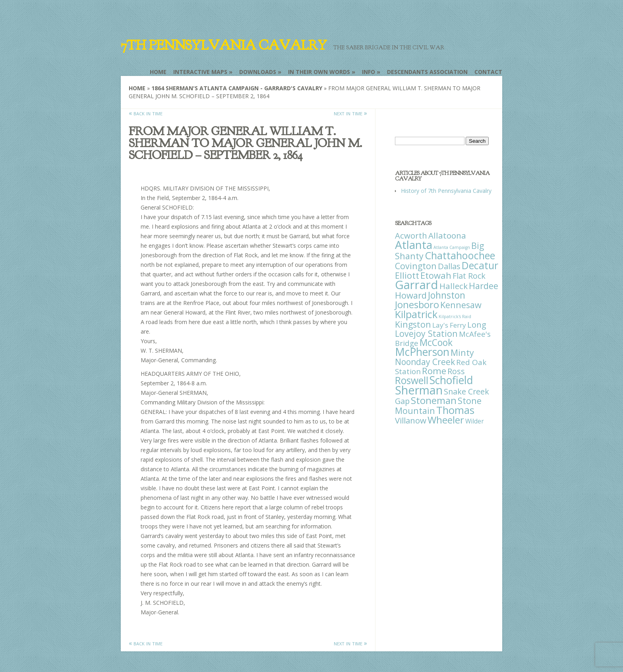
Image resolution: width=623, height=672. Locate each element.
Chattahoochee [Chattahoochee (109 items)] (460, 255)
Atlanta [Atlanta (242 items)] (414, 245)
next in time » (350, 113)
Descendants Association (427, 72)
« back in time (146, 113)
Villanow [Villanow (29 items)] (411, 420)
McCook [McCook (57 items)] (436, 343)
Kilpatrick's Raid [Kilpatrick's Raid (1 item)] (455, 317)
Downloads (258, 72)
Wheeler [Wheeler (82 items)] (446, 420)
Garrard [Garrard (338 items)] (417, 285)
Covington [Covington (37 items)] (416, 266)
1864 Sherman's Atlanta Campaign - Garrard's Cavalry (237, 88)
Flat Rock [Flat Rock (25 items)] (469, 276)
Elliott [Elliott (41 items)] (407, 275)
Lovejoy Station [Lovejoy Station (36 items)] (426, 333)
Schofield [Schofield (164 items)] (451, 380)
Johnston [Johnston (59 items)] (447, 295)
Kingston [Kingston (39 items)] (413, 324)
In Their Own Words (319, 72)
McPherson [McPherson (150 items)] (422, 352)
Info (369, 72)
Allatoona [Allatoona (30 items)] (447, 235)
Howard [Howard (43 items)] (411, 295)
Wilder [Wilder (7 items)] (475, 421)
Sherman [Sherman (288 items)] (419, 390)
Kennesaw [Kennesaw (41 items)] (461, 305)
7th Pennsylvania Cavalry (224, 45)
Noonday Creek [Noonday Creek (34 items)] (425, 362)
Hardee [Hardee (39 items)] (484, 286)
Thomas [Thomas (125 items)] (455, 410)
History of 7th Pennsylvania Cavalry (446, 191)
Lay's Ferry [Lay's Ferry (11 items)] (449, 325)
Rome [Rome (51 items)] (434, 371)
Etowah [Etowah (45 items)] (436, 275)
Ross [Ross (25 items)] (456, 371)
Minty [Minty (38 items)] (462, 353)
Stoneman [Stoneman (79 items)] (434, 400)
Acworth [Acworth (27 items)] (411, 235)
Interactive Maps (200, 72)
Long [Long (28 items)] (477, 324)
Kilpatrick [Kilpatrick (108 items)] (416, 314)
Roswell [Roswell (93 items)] (412, 380)
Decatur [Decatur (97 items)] (480, 265)
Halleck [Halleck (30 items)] (454, 286)
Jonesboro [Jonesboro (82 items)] (417, 304)
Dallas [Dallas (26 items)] (449, 266)
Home (158, 72)
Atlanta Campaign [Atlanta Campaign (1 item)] (452, 247)
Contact (488, 72)
